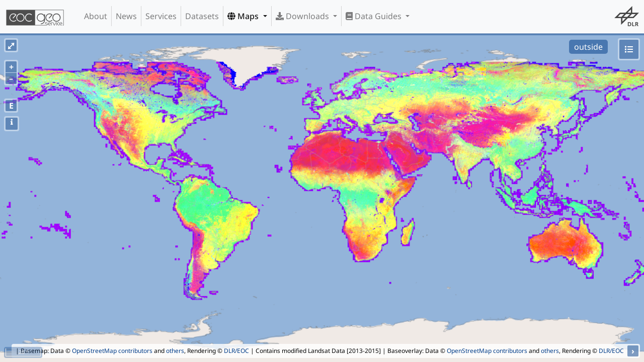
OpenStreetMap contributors (112, 351)
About (96, 16)
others (175, 351)
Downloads (303, 16)
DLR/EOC (236, 351)
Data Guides (375, 16)
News (126, 16)
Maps (244, 16)
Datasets (202, 16)
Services (161, 16)
